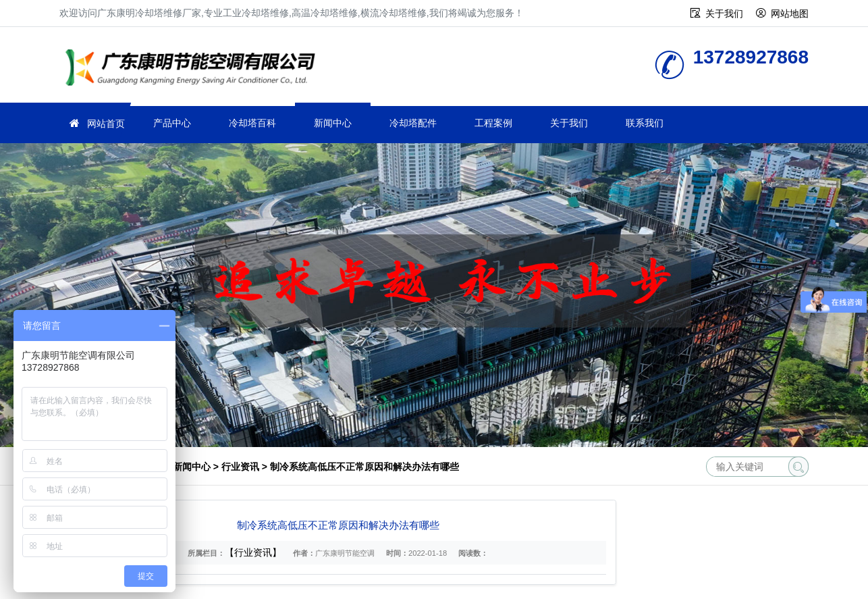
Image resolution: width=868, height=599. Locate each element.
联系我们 (645, 123)
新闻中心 (333, 123)
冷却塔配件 (413, 123)
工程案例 (493, 123)
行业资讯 (240, 467)
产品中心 (172, 123)
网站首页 (106, 124)
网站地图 (790, 14)
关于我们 (724, 14)
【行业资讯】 (253, 552)
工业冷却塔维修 (194, 69)
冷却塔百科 (252, 123)
